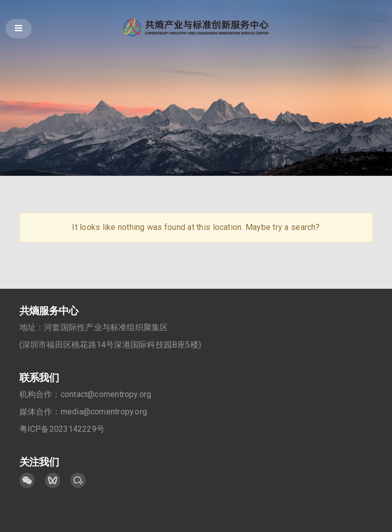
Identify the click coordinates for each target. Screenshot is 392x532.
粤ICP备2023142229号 (62, 430)
